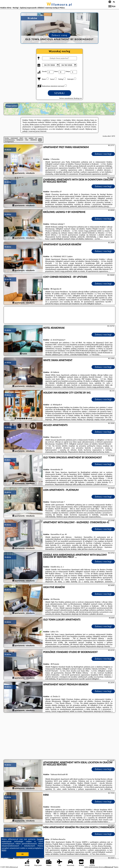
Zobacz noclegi (103, 154)
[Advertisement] (59, 736)
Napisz (116, 867)
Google (40, 839)
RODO (4, 850)
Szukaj (59, 93)
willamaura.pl (59, 4)
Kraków (8, 150)
